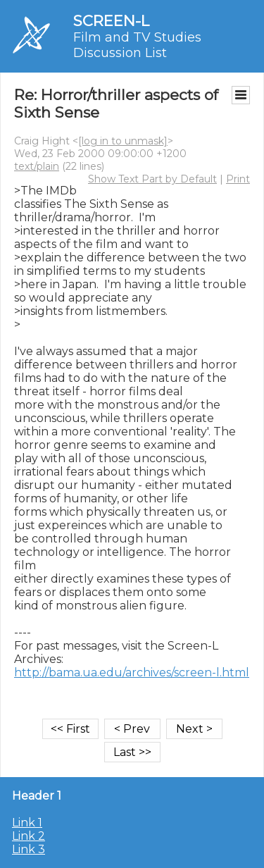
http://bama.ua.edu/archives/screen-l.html (132, 672)
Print (238, 179)
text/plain (37, 166)
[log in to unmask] (123, 141)
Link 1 (27, 823)
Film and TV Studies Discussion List (137, 45)
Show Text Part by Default (152, 179)
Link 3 (29, 849)
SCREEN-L (111, 21)
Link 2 (29, 836)
